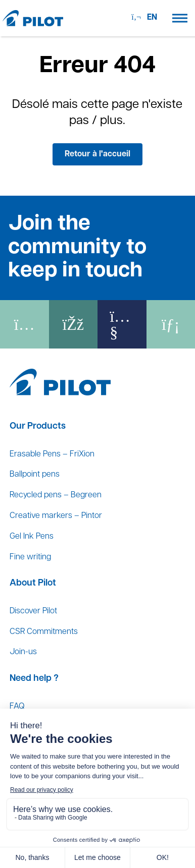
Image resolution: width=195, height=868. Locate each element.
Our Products (38, 426)
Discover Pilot (33, 611)
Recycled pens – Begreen (56, 495)
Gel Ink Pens (32, 537)
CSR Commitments (44, 632)
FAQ (17, 707)
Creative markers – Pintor (56, 516)
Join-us (23, 652)
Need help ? (34, 679)
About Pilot (33, 583)
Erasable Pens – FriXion (52, 454)
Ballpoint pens (35, 475)
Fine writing (30, 557)
